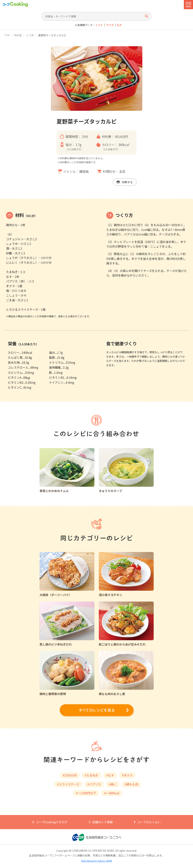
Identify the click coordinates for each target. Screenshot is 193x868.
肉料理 (18, 35)
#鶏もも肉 (131, 784)
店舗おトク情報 (102, 822)
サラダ (110, 25)
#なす (110, 775)
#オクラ (127, 775)
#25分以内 (70, 775)
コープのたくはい (149, 822)
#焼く (113, 784)
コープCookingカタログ (52, 822)
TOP (7, 35)
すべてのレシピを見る (97, 710)
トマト (99, 25)
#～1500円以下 (86, 793)
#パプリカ (94, 784)
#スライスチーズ (68, 784)
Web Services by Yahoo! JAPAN (97, 861)
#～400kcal (112, 793)
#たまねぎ (91, 775)
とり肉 (30, 35)
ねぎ (119, 25)
